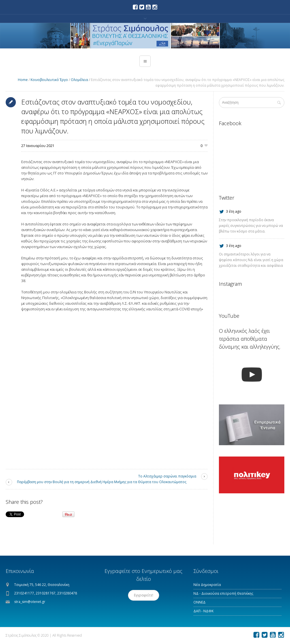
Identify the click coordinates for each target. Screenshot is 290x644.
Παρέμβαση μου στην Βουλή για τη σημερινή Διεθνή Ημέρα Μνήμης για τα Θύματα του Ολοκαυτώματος (102, 482)
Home (23, 80)
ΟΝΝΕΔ (200, 602)
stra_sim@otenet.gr (30, 602)
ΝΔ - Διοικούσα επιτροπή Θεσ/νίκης (223, 593)
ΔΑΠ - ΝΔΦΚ (203, 611)
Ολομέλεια (79, 80)
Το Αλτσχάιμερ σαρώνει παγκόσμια (167, 476)
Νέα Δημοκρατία (207, 585)
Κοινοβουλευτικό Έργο (49, 80)
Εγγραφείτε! (144, 595)
